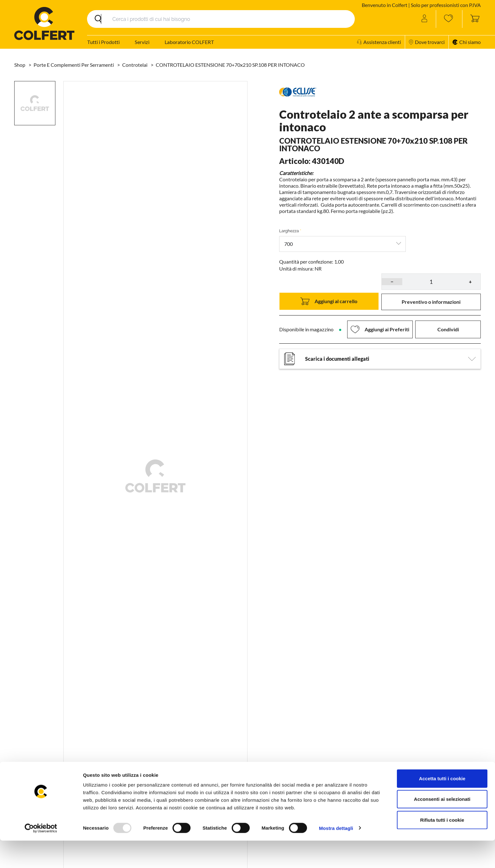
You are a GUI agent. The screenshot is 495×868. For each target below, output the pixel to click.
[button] (431, 302)
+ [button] (470, 281)
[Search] (221, 19)
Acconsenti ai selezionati (442, 827)
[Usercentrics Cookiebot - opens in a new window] (41, 856)
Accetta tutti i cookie (442, 806)
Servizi (142, 42)
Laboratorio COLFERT (189, 42)
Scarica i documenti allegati (380, 359)
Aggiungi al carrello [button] (329, 301)
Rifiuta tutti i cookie (442, 847)
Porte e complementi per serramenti (74, 65)
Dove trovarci (427, 42)
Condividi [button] (448, 329)
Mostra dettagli (336, 856)
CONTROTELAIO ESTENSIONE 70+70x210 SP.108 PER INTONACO (230, 65)
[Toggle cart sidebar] (472, 19)
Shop (20, 65)
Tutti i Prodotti (103, 42)
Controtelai (135, 65)
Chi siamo (467, 42)
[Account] (425, 19)
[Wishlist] (449, 19)
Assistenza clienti (379, 42)
